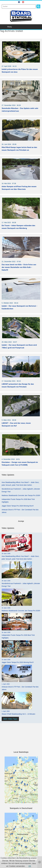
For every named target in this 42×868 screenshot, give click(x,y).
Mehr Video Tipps (10, 719)
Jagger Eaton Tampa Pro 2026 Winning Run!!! (18, 506)
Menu (21, 27)
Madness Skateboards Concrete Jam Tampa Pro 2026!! (21, 495)
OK (30, 866)
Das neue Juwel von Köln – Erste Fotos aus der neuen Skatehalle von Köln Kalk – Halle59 (19, 267)
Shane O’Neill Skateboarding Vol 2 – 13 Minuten (18, 714)
